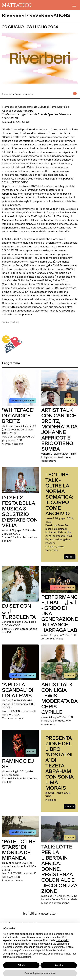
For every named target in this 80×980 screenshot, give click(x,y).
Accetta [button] (59, 965)
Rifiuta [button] (21, 965)
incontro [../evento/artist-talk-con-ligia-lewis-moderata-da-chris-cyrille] (70, 675)
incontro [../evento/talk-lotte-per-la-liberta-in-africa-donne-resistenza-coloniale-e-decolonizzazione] (70, 837)
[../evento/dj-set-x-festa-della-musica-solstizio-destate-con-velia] (20, 480)
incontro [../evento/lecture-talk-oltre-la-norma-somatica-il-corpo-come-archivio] (70, 557)
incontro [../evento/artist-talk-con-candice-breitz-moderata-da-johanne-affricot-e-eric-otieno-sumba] (70, 401)
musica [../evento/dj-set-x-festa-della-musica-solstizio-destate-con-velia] (31, 488)
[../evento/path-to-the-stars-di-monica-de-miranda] (20, 826)
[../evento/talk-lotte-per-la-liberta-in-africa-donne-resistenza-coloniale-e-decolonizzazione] (60, 829)
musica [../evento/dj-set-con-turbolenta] (31, 596)
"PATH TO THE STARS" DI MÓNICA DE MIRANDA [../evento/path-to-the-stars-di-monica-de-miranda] (19, 849)
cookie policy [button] (62, 940)
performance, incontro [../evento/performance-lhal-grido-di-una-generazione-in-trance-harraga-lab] (63, 588)
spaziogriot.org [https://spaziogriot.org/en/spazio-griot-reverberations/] (11, 322)
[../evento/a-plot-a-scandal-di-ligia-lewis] (20, 662)
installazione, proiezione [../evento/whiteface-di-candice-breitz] (23, 401)
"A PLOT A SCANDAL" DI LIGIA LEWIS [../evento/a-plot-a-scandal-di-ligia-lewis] (18, 690)
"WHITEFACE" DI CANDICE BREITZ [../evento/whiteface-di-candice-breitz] (18, 415)
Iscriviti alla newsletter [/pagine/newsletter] (40, 913)
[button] (74, 4)
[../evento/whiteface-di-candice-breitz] (20, 388)
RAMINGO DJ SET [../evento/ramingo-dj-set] (18, 764)
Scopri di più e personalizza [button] (40, 973)
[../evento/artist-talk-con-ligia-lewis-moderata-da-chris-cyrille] (60, 662)
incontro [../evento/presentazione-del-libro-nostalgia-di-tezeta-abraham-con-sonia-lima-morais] (70, 807)
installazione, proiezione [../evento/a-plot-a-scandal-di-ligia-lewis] (23, 675)
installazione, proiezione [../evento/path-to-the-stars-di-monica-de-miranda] (23, 832)
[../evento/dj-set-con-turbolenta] (20, 584)
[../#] (76, 96)
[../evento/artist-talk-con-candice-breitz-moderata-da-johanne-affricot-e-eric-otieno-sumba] (60, 388)
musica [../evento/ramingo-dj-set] (31, 752)
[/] (17, 5)
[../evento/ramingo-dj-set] (20, 743)
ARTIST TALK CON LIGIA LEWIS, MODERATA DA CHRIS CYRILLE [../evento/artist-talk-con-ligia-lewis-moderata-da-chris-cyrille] (59, 698)
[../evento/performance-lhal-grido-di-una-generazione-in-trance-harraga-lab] (60, 579)
